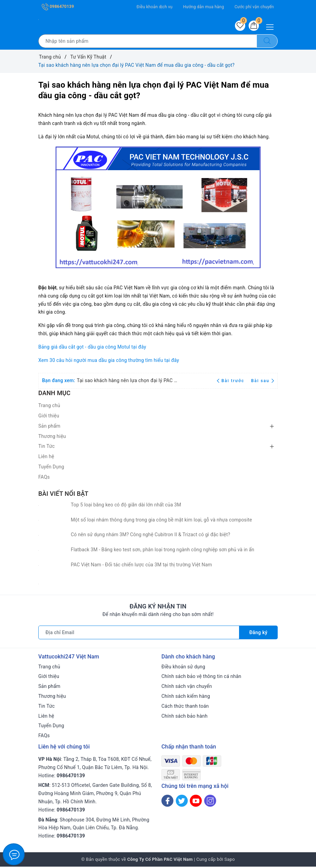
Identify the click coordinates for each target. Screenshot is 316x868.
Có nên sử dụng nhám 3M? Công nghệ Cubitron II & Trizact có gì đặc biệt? (150, 536)
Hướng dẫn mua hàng (203, 7)
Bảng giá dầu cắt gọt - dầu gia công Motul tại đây (92, 348)
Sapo (230, 861)
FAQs (44, 478)
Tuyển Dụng (51, 468)
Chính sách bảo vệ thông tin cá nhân (201, 678)
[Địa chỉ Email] (139, 634)
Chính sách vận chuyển (187, 688)
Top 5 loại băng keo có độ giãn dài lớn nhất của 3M (126, 506)
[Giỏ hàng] (253, 26)
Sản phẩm (49, 427)
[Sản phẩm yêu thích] (238, 26)
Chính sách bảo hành (185, 717)
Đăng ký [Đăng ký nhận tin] (258, 634)
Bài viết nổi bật (63, 495)
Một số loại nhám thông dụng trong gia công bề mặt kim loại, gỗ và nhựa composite (161, 521)
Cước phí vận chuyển (254, 7)
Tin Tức (47, 448)
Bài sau (262, 382)
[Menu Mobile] (272, 26)
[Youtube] (196, 802)
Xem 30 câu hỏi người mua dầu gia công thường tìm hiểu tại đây (109, 362)
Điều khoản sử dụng (183, 668)
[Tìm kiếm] (267, 42)
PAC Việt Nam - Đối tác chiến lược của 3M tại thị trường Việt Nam (141, 566)
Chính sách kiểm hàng (186, 697)
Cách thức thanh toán (185, 707)
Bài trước (231, 382)
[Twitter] (182, 802)
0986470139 (58, 7)
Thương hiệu (52, 438)
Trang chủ (49, 407)
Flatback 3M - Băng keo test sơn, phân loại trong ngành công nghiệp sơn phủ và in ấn (162, 551)
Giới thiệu (49, 417)
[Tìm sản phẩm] (148, 42)
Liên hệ (46, 458)
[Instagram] (210, 802)
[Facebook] (167, 802)
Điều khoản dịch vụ (154, 7)
